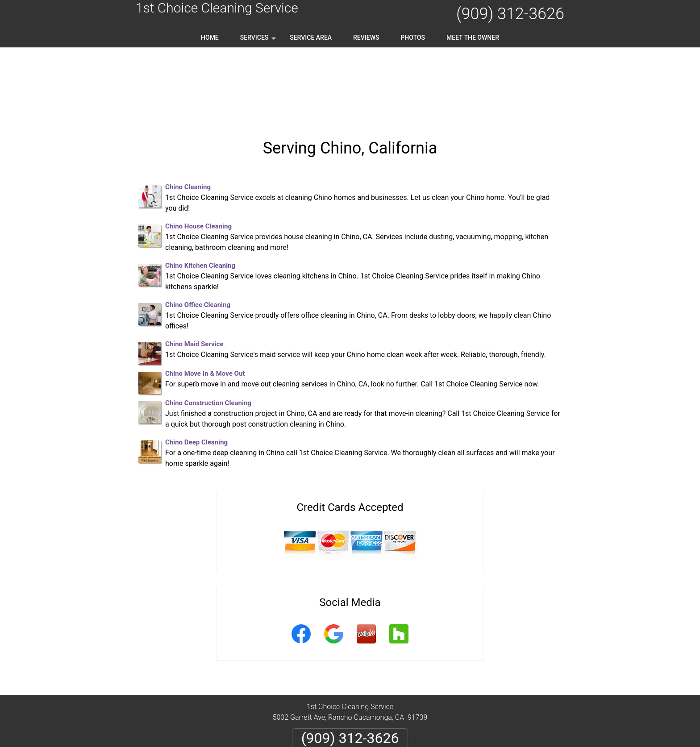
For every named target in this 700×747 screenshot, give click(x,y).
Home (210, 37)
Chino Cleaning (188, 116)
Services (259, 41)
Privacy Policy (316, 710)
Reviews (366, 37)
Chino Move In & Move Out (205, 303)
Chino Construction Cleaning (208, 332)
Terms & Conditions (375, 710)
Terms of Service (415, 744)
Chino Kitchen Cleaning (200, 195)
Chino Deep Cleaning (196, 371)
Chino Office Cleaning (198, 234)
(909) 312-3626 (510, 14)
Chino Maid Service (194, 273)
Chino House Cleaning (198, 155)
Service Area (311, 37)
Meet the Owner (473, 37)
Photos (413, 37)
